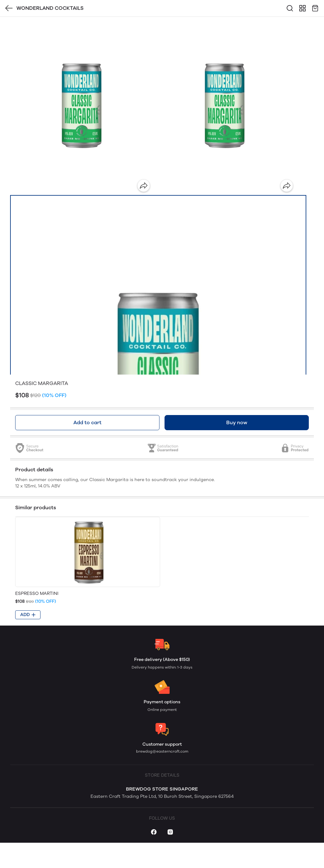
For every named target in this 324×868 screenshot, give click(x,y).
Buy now (237, 422)
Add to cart (87, 422)
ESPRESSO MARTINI (37, 593)
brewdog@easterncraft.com (162, 751)
